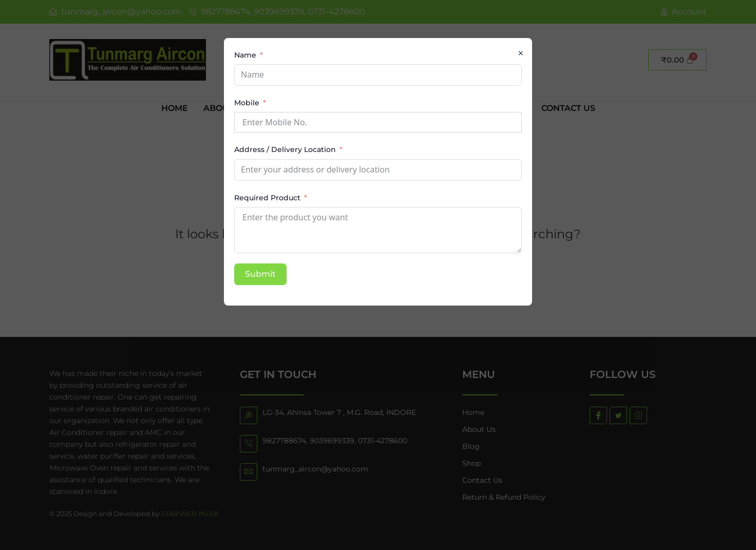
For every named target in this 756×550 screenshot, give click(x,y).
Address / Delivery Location (285, 149)
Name (245, 55)
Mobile (247, 103)
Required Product (267, 198)
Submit (260, 274)
